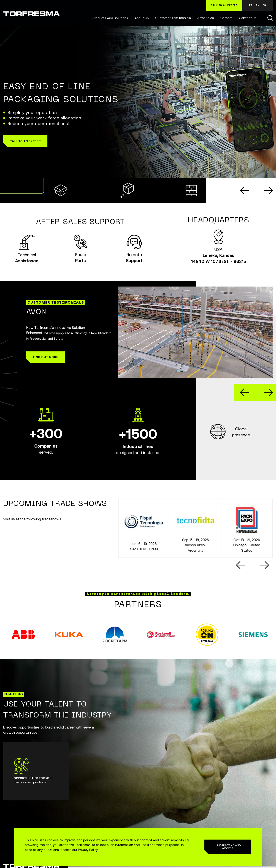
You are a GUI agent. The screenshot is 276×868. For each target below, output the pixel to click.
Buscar (270, 18)
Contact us (248, 18)
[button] (25, 141)
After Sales (206, 18)
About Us (142, 18)
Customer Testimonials (173, 18)
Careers (226, 18)
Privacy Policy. (88, 850)
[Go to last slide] (244, 190)
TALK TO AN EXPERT (224, 5)
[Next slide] (268, 190)
